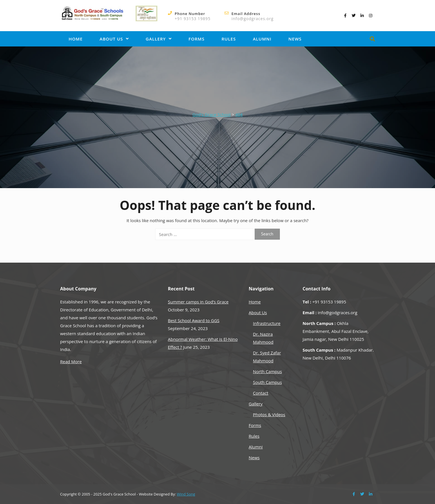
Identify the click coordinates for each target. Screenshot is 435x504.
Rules (229, 39)
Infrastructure (267, 323)
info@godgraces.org (252, 19)
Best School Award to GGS (194, 320)
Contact (261, 393)
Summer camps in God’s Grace (198, 302)
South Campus (267, 382)
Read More (71, 361)
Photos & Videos (269, 414)
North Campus (267, 371)
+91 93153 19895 (193, 19)
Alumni (262, 39)
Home (76, 39)
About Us (114, 39)
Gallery (159, 39)
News (295, 39)
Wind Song (186, 494)
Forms (197, 39)
